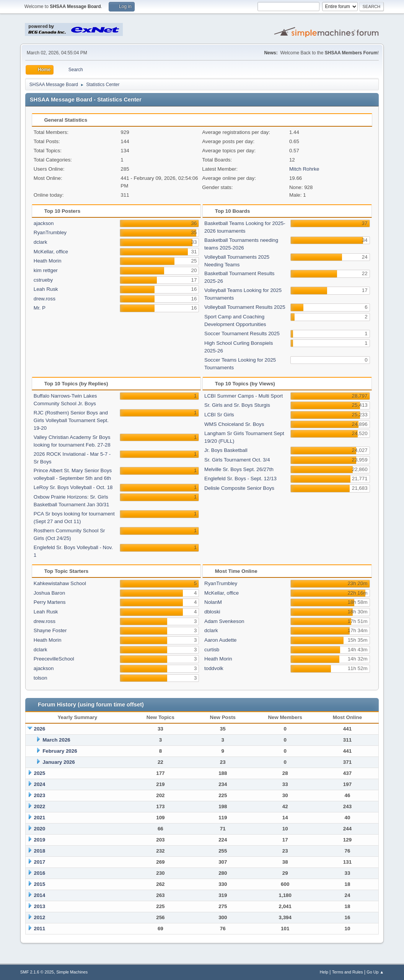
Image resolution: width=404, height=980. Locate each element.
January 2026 (59, 762)
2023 (40, 795)
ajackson (44, 223)
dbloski (212, 612)
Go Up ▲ (375, 972)
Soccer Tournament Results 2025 (242, 333)
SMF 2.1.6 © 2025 (37, 972)
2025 (40, 773)
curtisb (212, 650)
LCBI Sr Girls (219, 415)
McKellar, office (51, 252)
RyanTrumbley (50, 232)
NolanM (213, 602)
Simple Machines (72, 972)
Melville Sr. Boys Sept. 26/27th (239, 469)
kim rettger (46, 270)
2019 (40, 840)
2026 (40, 729)
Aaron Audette (220, 640)
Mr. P (40, 308)
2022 (40, 806)
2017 (40, 862)
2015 (40, 884)
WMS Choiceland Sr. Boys (234, 424)
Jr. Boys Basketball (226, 450)
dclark (41, 242)
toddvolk (214, 668)
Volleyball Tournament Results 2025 (245, 307)
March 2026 (56, 740)
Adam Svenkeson (224, 621)
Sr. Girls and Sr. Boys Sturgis (237, 405)
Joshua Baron (49, 593)
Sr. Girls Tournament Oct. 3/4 (237, 460)
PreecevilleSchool (54, 659)
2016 (40, 873)
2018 (40, 851)
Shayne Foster (50, 630)
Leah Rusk (46, 289)
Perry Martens (50, 602)
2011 (40, 929)
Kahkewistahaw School (60, 583)
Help (324, 972)
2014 (40, 895)
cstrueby (43, 280)
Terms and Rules (348, 972)
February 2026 (60, 751)
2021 (40, 818)
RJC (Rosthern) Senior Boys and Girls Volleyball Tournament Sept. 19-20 (71, 420)
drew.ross (45, 299)
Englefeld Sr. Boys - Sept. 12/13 (240, 479)
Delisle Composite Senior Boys (239, 488)
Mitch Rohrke (304, 169)
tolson (41, 678)
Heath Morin (48, 261)
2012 (40, 917)
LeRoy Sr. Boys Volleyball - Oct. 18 (73, 487)
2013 (40, 906)
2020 (40, 829)
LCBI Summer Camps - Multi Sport (244, 396)
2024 (40, 784)
